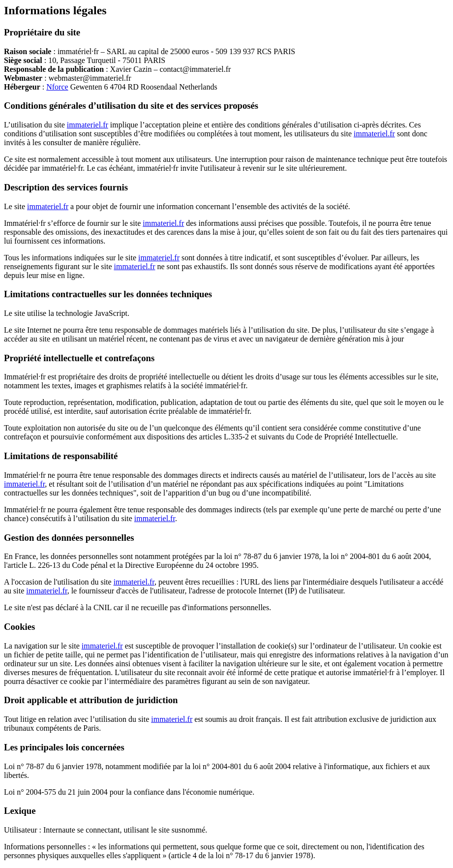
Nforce (57, 87)
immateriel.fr (88, 125)
